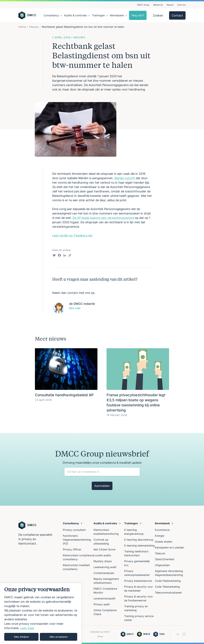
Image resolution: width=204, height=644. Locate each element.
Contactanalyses (104, 573)
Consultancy (51, 15)
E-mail (75, 308)
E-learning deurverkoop (139, 540)
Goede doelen (164, 542)
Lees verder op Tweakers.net (73, 235)
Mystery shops (103, 561)
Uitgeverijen (162, 565)
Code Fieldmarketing (168, 581)
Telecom (160, 553)
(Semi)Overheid (165, 559)
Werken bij (158, 5)
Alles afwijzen (21, 637)
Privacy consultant (74, 530)
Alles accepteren (59, 637)
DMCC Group (143, 5)
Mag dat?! (138, 15)
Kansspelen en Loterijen (169, 547)
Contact (177, 15)
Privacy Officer (72, 549)
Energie (160, 536)
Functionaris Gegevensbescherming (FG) (77, 540)
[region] (41, 613)
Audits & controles (75, 15)
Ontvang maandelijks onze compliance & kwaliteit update (102, 463)
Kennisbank (117, 15)
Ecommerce (162, 530)
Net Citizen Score (104, 549)
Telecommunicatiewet (168, 593)
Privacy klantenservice (138, 581)
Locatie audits (102, 555)
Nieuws (170, 5)
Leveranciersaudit (104, 598)
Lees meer (27, 628)
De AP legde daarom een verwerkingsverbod (103, 218)
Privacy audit (102, 604)
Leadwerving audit (105, 567)
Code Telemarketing (167, 587)
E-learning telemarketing (139, 546)
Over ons (181, 5)
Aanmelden (102, 486)
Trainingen (98, 15)
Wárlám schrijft (125, 178)
